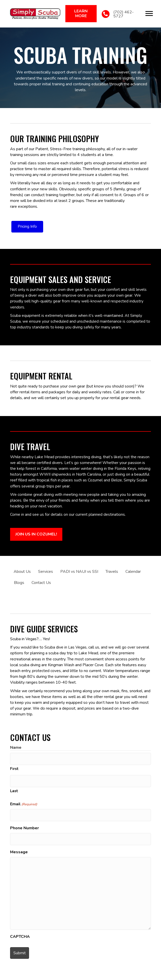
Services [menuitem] (46, 572)
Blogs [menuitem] (19, 583)
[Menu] (149, 14)
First (14, 769)
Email (24, 804)
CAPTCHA (20, 937)
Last (14, 791)
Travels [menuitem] (112, 572)
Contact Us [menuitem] (41, 583)
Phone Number (24, 828)
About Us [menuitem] (22, 572)
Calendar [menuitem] (133, 572)
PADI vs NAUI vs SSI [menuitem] (79, 572)
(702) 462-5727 (124, 14)
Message (19, 852)
